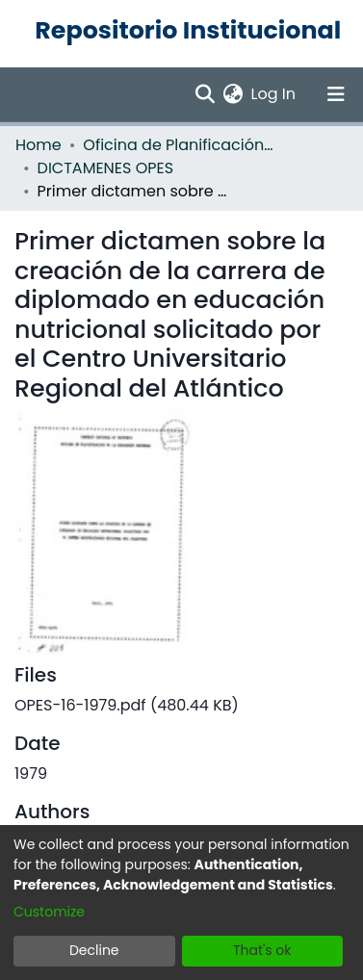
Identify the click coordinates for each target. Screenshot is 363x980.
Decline (94, 950)
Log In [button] (274, 94)
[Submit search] (206, 94)
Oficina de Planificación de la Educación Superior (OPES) (179, 145)
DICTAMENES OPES (106, 168)
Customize (49, 912)
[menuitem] (233, 94)
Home (39, 145)
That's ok (262, 950)
